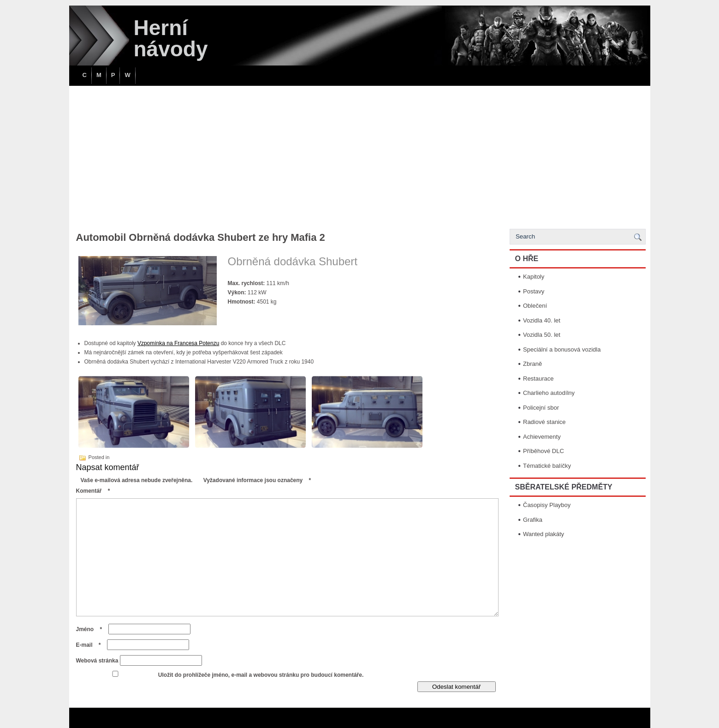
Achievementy (542, 437)
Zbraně (532, 364)
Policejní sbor (541, 408)
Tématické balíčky (547, 466)
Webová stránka (97, 661)
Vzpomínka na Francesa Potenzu (178, 343)
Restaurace (538, 379)
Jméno (92, 629)
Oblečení (535, 306)
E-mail (91, 645)
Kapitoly (534, 277)
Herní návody (171, 38)
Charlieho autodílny (549, 393)
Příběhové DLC (544, 451)
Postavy (534, 291)
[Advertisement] (360, 155)
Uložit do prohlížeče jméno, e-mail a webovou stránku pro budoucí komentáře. (261, 675)
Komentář (95, 491)
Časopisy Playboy (547, 505)
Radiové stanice (544, 422)
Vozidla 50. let (542, 335)
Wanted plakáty (544, 534)
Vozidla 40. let (542, 320)
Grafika (533, 520)
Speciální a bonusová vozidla (562, 349)
